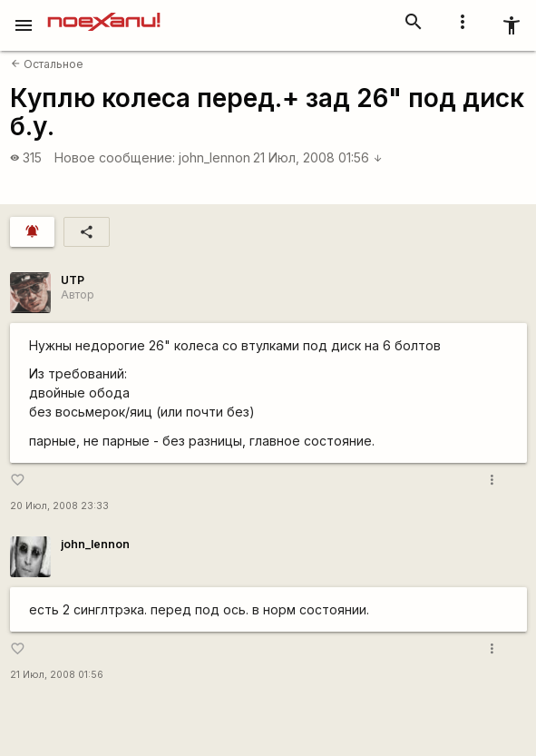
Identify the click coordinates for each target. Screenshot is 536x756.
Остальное (47, 64)
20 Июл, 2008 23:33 (59, 506)
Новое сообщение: (115, 157)
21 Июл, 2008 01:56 (318, 157)
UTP (73, 280)
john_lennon (214, 157)
